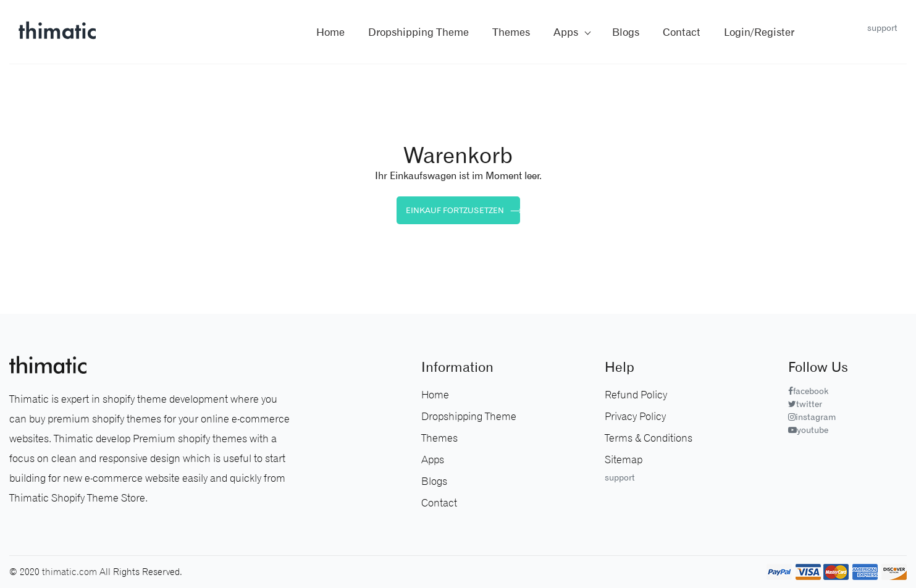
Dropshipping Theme (418, 32)
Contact (439, 503)
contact (682, 32)
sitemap (624, 460)
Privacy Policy (635, 416)
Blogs (434, 481)
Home (330, 32)
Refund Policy (636, 395)
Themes (439, 438)
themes (511, 32)
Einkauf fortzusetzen (463, 210)
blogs (626, 32)
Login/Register (759, 32)
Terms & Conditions (649, 438)
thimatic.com (69, 572)
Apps (566, 32)
